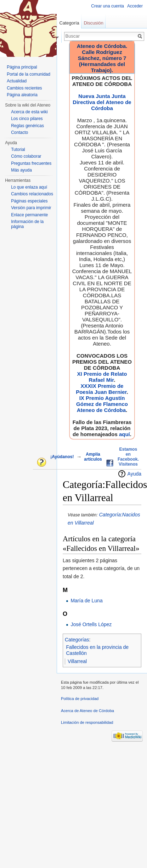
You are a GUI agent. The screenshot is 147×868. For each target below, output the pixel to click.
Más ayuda (21, 170)
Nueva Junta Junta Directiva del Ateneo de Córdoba (102, 102)
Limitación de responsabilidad (87, 722)
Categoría (69, 23)
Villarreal (77, 661)
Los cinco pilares (27, 119)
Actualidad (17, 81)
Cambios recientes (24, 88)
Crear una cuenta (108, 6)
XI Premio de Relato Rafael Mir (102, 377)
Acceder (135, 6)
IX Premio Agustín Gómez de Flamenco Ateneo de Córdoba (102, 404)
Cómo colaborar (26, 156)
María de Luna (86, 601)
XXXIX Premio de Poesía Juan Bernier (101, 389)
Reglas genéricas (27, 126)
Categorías (77, 640)
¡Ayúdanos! (62, 457)
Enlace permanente (29, 215)
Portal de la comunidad (29, 74)
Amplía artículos (93, 457)
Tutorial (18, 150)
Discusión (93, 23)
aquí (125, 434)
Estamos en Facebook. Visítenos (128, 457)
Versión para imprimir (31, 208)
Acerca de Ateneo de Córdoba (87, 711)
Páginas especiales (29, 201)
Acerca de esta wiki (29, 112)
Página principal (22, 67)
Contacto (19, 132)
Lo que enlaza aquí (29, 187)
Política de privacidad (80, 699)
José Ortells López (91, 624)
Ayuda (134, 474)
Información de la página (27, 224)
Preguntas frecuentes (31, 163)
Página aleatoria (22, 95)
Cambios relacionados (32, 194)
